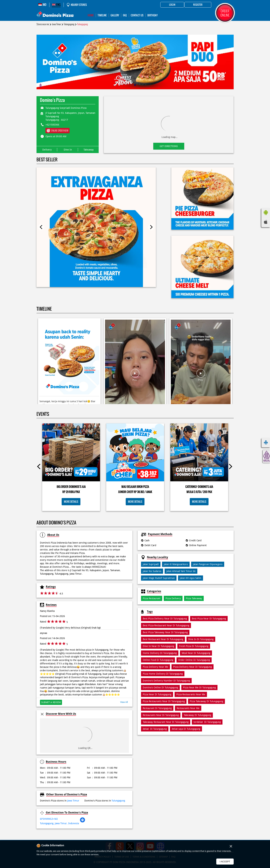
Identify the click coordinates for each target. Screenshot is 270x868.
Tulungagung (69, 24)
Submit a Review (51, 702)
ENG (56, 5)
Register (198, 5)
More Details (71, 502)
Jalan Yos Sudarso (152, 571)
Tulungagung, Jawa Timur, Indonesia (59, 823)
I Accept (225, 862)
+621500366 (52, 125)
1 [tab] (135, 85)
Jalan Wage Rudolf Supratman (159, 578)
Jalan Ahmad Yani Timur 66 (181, 571)
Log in (172, 5)
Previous (41, 227)
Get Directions (169, 146)
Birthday (152, 15)
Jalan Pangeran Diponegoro (208, 564)
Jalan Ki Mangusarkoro (176, 564)
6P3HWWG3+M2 (49, 819)
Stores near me (43, 24)
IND (42, 5)
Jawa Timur (56, 24)
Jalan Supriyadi (151, 564)
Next (151, 227)
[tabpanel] (135, 62)
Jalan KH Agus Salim (191, 578)
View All (124, 702)
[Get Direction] (82, 822)
